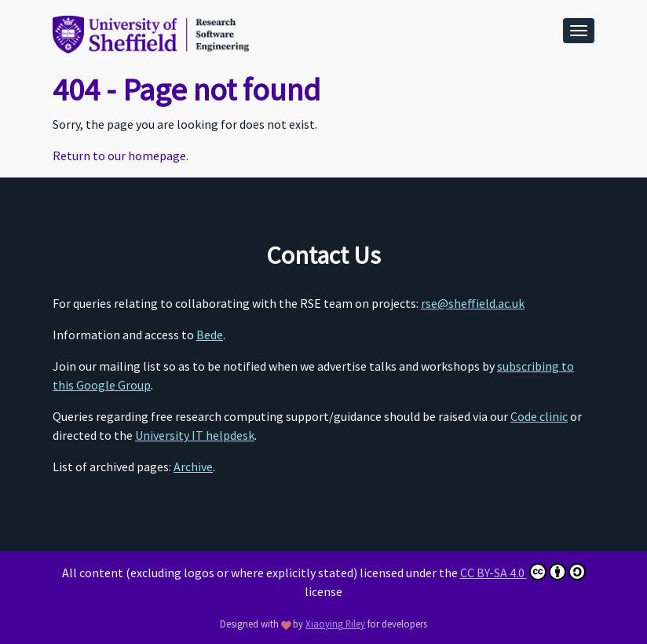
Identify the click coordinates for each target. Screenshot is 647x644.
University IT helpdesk (195, 435)
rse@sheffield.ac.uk (473, 303)
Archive (193, 467)
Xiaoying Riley (335, 624)
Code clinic (539, 416)
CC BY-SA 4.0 (523, 572)
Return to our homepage (119, 156)
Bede (210, 335)
